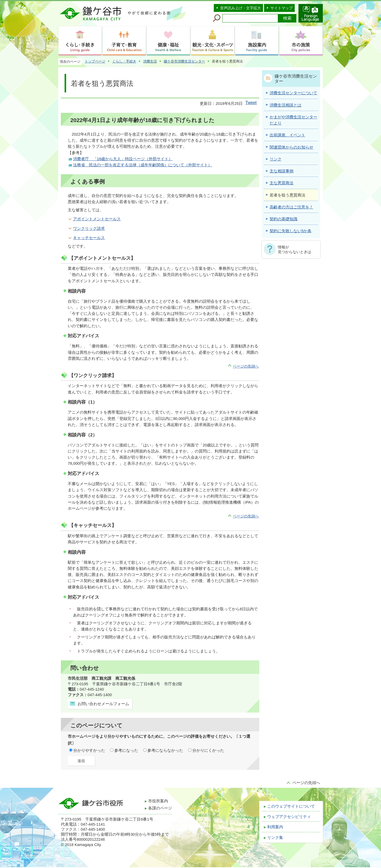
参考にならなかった (165, 750)
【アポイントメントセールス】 (102, 258)
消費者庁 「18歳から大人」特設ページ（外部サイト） (123, 159)
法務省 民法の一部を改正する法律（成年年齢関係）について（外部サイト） (142, 165)
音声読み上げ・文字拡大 (241, 8)
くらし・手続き (124, 61)
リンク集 (275, 838)
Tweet (251, 103)
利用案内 (275, 827)
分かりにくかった (208, 750)
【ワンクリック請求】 (93, 375)
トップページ (95, 61)
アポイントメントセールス (97, 219)
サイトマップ (282, 8)
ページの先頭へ (246, 366)
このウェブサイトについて (291, 806)
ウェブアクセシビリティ (289, 817)
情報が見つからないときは (294, 249)
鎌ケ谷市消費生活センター (184, 61)
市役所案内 (158, 801)
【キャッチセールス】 (93, 525)
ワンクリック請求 (89, 229)
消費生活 (150, 61)
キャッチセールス (89, 238)
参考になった (126, 750)
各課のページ (160, 808)
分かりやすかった (89, 750)
